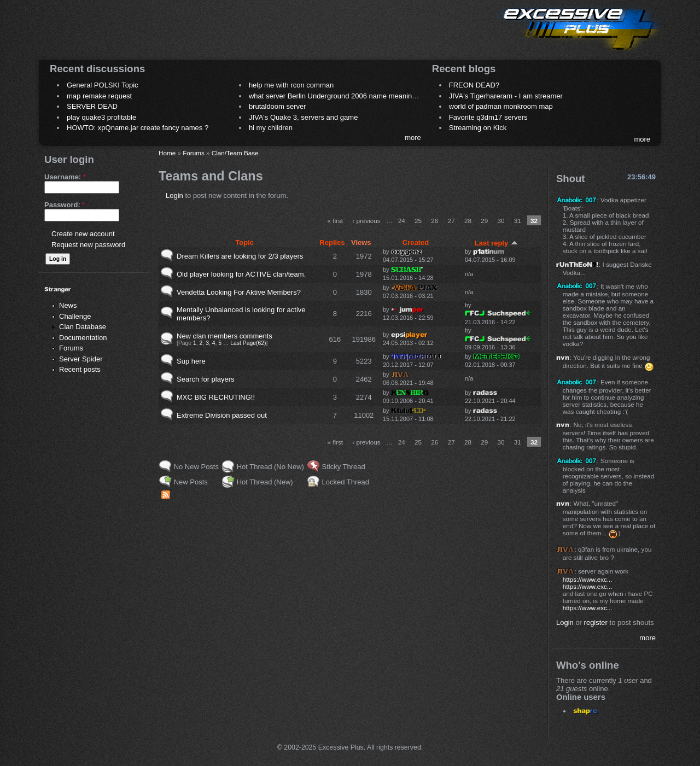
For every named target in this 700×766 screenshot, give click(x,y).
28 (468, 221)
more (413, 138)
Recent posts (80, 369)
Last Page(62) (248, 343)
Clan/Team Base (235, 153)
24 (402, 221)
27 (451, 221)
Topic (244, 242)
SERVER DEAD (92, 106)
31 (518, 221)
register (596, 622)
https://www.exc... (588, 579)
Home (167, 153)
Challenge (75, 316)
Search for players (206, 379)
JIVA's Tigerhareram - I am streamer (506, 96)
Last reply (496, 243)
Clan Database (83, 327)
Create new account (83, 234)
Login (174, 195)
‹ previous (366, 221)
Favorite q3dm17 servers (488, 117)
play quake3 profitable (101, 117)
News (68, 305)
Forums (71, 348)
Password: (65, 205)
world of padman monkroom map (501, 106)
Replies (332, 242)
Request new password (88, 245)
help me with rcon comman (291, 85)
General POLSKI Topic (103, 85)
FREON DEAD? (474, 85)
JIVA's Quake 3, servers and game (304, 117)
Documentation (83, 338)
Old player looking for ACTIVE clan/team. (241, 274)
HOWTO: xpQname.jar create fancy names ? (138, 128)
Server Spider (81, 359)
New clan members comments (224, 336)
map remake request (99, 96)
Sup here (191, 361)
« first (335, 221)
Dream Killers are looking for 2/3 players (240, 256)
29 (484, 221)
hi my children (271, 128)
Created (416, 242)
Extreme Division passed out (222, 415)
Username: (65, 177)
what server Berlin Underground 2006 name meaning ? (336, 96)
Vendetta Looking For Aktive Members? (239, 292)
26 (434, 221)
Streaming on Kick (478, 128)
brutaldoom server (278, 106)
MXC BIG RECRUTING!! (216, 397)
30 (501, 221)
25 (418, 221)
